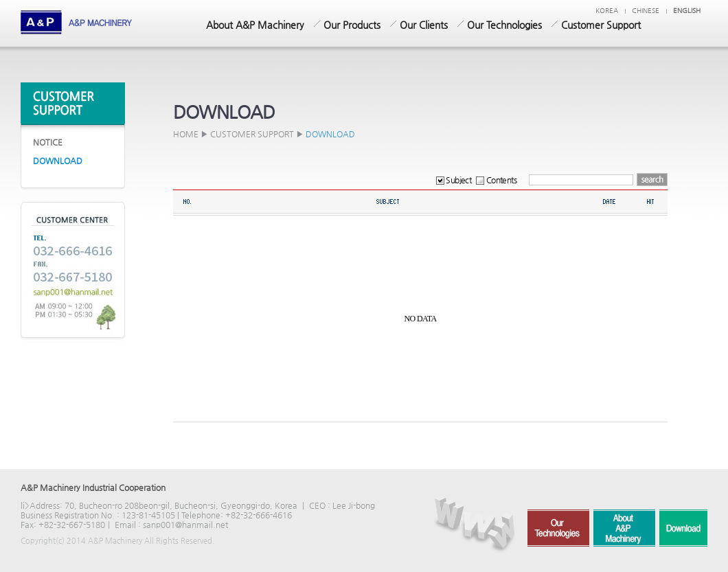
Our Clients (424, 25)
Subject (454, 180)
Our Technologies (504, 25)
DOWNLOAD (58, 161)
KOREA (607, 11)
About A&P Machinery (255, 25)
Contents (496, 180)
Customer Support (601, 25)
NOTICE (48, 142)
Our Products (352, 25)
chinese (646, 11)
